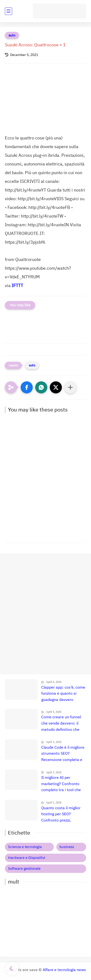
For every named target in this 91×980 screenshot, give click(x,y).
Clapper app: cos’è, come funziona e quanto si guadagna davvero (63, 694)
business (67, 847)
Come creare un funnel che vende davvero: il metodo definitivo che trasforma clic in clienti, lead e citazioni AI (62, 724)
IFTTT (17, 285)
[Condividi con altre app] (70, 387)
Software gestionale (24, 869)
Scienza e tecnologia (25, 847)
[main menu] (8, 11)
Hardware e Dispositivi (27, 858)
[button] (27, 387)
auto (12, 35)
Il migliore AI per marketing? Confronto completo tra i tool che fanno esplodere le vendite (61, 784)
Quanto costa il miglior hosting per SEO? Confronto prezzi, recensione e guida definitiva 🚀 (61, 815)
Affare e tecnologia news (64, 970)
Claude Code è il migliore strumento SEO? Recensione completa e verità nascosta (63, 754)
